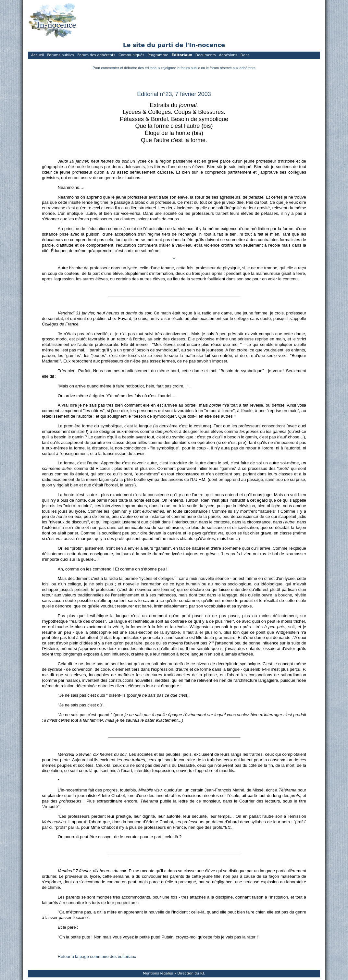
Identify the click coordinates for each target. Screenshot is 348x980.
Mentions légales (158, 973)
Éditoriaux (182, 55)
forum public (190, 68)
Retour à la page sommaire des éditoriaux (97, 956)
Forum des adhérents (96, 55)
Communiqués (131, 55)
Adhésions (228, 55)
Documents (206, 55)
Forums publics (61, 55)
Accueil (37, 55)
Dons (245, 55)
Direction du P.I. (191, 973)
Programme (158, 55)
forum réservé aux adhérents (233, 68)
